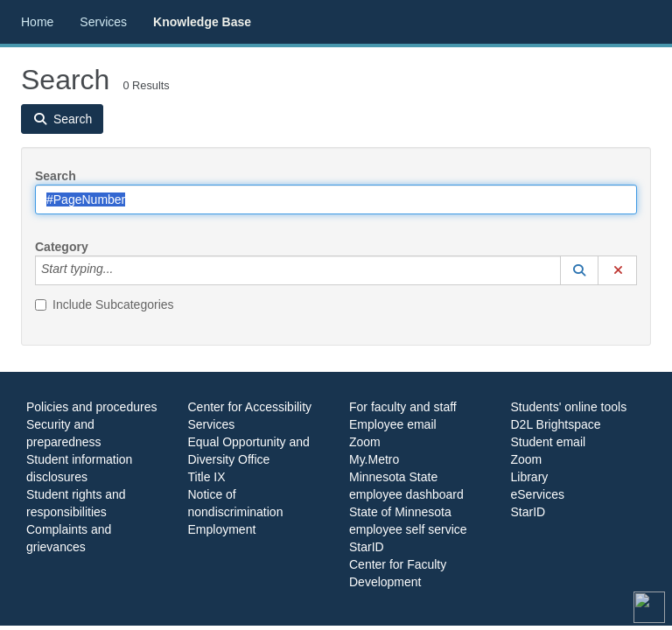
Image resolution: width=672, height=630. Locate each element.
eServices (538, 494)
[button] (579, 270)
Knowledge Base (202, 22)
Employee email (393, 424)
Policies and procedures (91, 407)
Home (37, 22)
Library (530, 477)
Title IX (207, 477)
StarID (367, 547)
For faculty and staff (403, 407)
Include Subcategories (105, 304)
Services (103, 22)
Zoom (365, 442)
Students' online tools (569, 407)
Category (62, 247)
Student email (549, 442)
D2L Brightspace (556, 424)
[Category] (122, 270)
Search (56, 176)
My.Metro (374, 459)
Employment (222, 529)
